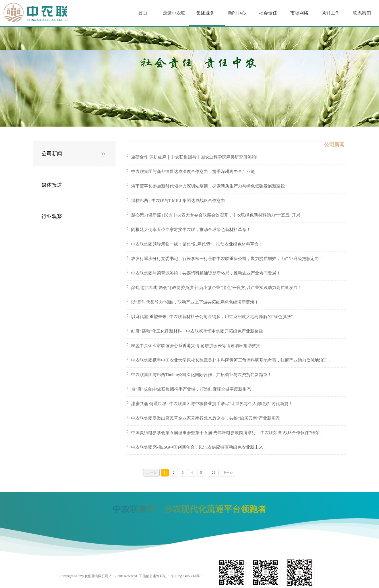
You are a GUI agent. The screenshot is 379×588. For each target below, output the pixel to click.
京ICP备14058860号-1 (187, 576)
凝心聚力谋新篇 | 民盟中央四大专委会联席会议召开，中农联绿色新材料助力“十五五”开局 (216, 215)
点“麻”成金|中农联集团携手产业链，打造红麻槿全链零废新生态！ (193, 389)
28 (214, 473)
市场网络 (299, 13)
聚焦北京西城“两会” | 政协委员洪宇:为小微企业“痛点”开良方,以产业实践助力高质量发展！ (217, 288)
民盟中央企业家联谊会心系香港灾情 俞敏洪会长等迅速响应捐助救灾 (196, 346)
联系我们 (362, 13)
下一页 (228, 473)
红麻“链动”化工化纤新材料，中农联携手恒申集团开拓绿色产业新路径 (197, 331)
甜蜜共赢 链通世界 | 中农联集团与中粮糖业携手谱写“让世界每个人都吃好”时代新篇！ (212, 404)
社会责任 (268, 13)
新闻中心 (237, 13)
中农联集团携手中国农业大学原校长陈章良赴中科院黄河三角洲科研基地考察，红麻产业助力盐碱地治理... (231, 360)
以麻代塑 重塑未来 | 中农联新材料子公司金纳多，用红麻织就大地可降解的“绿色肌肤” (212, 317)
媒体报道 (52, 185)
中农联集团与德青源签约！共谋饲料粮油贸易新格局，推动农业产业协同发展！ (206, 273)
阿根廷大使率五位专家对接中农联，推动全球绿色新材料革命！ (191, 230)
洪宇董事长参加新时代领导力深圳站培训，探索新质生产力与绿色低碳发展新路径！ (210, 186)
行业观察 (52, 216)
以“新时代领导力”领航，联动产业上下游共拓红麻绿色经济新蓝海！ (195, 302)
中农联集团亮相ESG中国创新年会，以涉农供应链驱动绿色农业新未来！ (199, 447)
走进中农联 (174, 13)
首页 (143, 13)
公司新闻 (52, 154)
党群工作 (331, 13)
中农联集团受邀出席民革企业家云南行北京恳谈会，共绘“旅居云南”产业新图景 (206, 418)
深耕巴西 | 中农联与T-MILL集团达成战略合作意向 (178, 201)
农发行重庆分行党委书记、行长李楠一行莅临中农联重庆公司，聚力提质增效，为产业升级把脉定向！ (227, 259)
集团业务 (205, 13)
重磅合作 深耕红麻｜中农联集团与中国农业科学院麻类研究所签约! (194, 157)
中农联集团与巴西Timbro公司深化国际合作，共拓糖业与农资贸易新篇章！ (201, 375)
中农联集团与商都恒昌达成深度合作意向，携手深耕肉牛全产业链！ (195, 172)
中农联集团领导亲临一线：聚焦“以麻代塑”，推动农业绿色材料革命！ (197, 244)
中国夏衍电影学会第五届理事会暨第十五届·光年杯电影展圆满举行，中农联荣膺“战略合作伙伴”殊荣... (227, 433)
